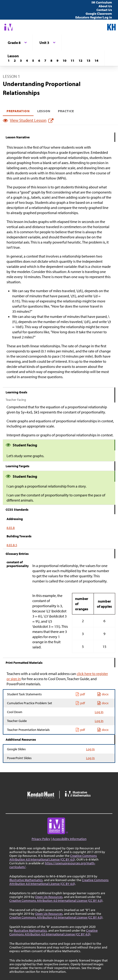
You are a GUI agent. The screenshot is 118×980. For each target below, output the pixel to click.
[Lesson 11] (72, 61)
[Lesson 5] (33, 61)
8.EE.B (11, 528)
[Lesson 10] (65, 61)
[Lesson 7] (45, 61)
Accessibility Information (69, 839)
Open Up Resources (49, 897)
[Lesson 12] (80, 61)
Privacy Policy (41, 839)
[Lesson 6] (39, 61)
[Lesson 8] (51, 61)
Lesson (44, 111)
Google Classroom (99, 14)
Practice (66, 111)
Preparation (18, 111)
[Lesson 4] (27, 61)
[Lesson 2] (15, 61)
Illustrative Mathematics (26, 880)
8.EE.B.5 (12, 545)
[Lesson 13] (88, 61)
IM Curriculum (102, 2)
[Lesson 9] (57, 61)
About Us (105, 6)
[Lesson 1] (9, 61)
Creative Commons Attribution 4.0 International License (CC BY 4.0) (53, 858)
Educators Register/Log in (94, 17)
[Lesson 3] (21, 61)
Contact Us (104, 10)
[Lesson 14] (96, 61)
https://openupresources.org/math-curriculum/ (52, 865)
